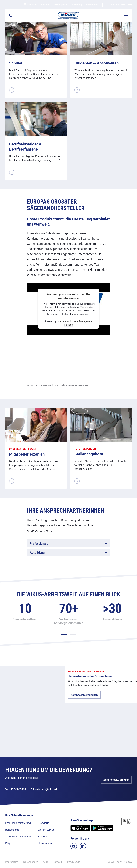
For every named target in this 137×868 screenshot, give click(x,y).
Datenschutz (31, 862)
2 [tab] (73, 634)
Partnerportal (61, 5)
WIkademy (77, 5)
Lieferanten (92, 5)
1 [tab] (64, 634)
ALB (45, 862)
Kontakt (57, 862)
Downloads (74, 862)
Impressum (12, 862)
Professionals (39, 543)
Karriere (45, 5)
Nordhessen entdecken (26, 720)
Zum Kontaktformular (116, 780)
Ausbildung (37, 552)
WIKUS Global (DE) (121, 5)
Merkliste (30, 5)
